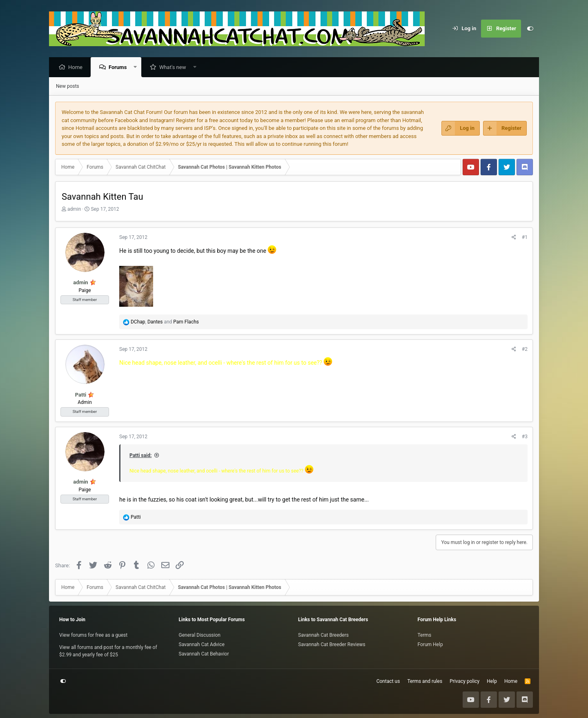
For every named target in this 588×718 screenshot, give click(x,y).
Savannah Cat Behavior (204, 654)
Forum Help (430, 644)
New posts (68, 87)
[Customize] (530, 29)
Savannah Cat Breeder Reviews (332, 644)
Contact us (388, 681)
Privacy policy (464, 681)
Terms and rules (425, 681)
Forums (120, 68)
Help (492, 681)
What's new (175, 68)
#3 (525, 437)
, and (165, 322)
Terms (425, 635)
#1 (525, 238)
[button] (137, 68)
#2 (525, 350)
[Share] (514, 238)
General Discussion (200, 635)
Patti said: (140, 456)
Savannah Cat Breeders (323, 635)
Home (77, 68)
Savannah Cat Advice (202, 644)
